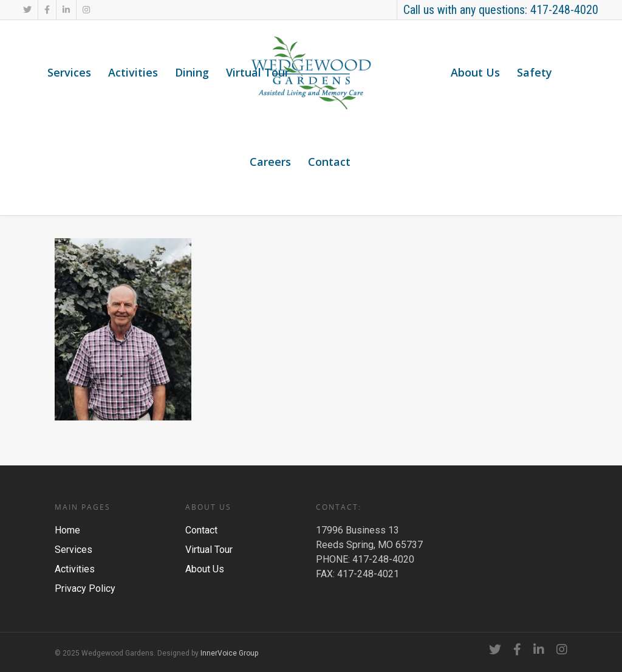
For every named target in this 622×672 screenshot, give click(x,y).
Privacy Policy (85, 588)
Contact (329, 162)
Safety (535, 72)
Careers (270, 162)
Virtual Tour (258, 72)
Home (67, 530)
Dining (192, 72)
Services (69, 72)
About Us (475, 72)
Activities (133, 72)
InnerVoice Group (229, 653)
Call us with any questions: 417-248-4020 (501, 10)
